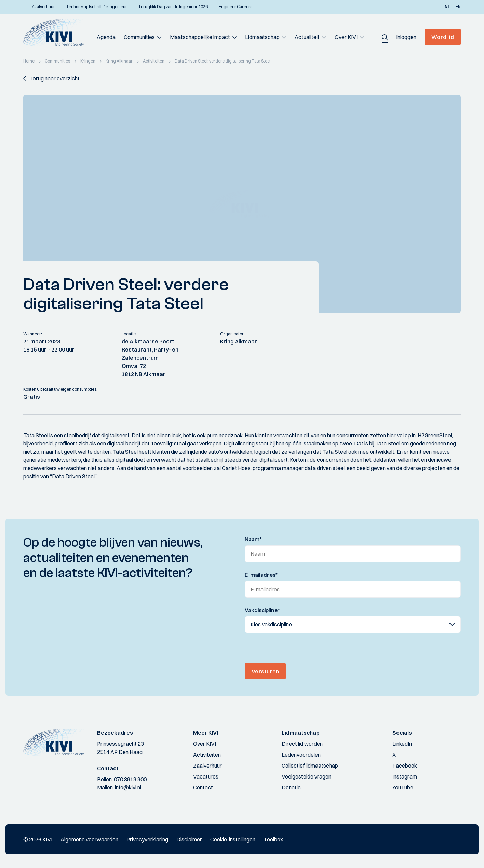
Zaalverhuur (207, 766)
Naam (253, 539)
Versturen (265, 671)
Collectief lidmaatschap (310, 766)
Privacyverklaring (147, 839)
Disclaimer (189, 839)
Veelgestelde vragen (306, 776)
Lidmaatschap (262, 37)
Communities (139, 37)
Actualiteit (307, 37)
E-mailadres (261, 575)
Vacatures (206, 776)
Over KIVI (346, 37)
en (458, 7)
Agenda (106, 37)
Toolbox (273, 839)
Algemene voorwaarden (89, 839)
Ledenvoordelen (301, 755)
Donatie (291, 787)
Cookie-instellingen (233, 839)
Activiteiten (207, 755)
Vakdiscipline (263, 610)
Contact (203, 787)
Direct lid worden (302, 744)
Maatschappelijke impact (200, 37)
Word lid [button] (443, 37)
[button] (385, 37)
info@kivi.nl (128, 787)
